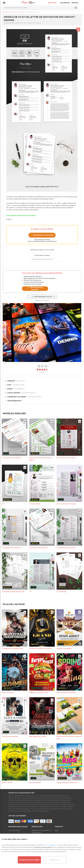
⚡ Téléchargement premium (42, 235)
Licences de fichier (14, 830)
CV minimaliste (35, 504)
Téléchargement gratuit (42, 255)
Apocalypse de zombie (38, 736)
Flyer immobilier (35, 783)
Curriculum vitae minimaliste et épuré (41, 459)
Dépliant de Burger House (39, 692)
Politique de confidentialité (59, 852)
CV (3, 504)
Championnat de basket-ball (12, 649)
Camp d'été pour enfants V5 (67, 783)
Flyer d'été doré (8, 692)
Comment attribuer (34, 397)
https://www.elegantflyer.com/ (51, 845)
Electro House (7, 783)
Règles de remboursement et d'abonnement (41, 832)
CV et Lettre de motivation (66, 504)
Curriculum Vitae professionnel (13, 592)
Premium (56, 3)
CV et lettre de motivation (66, 458)
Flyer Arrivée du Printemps (66, 692)
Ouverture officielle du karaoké (41, 649)
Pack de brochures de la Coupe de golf (69, 738)
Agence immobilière (64, 649)
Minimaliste (21, 381)
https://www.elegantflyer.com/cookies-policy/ (63, 847)
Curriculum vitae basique (38, 548)
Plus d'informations (28, 393)
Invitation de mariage (10, 736)
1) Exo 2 (9, 219)
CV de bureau (62, 592)
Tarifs (57, 830)
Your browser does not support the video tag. (42, 333)
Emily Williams (19, 389)
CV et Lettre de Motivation (12, 458)
